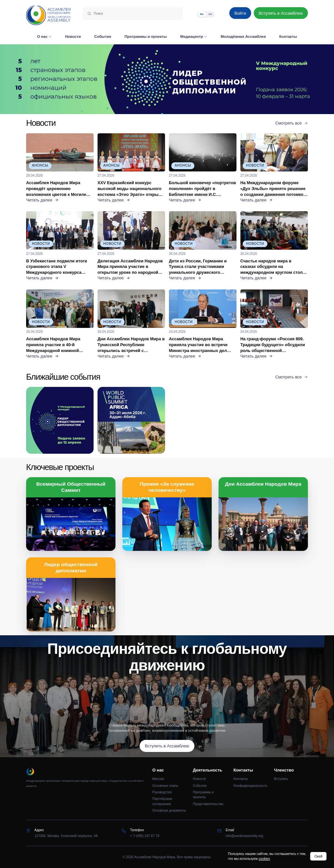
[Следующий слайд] (292, 79)
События (200, 786)
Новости (199, 779)
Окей (318, 856)
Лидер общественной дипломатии (71, 567)
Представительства (208, 804)
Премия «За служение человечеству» (167, 487)
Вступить (281, 779)
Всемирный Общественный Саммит (71, 487)
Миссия (158, 779)
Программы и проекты (203, 795)
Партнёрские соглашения (162, 801)
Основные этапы (165, 786)
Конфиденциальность (250, 786)
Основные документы (169, 810)
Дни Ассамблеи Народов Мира (263, 484)
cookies (264, 859)
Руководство (162, 792)
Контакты (241, 779)
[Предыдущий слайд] (42, 79)
